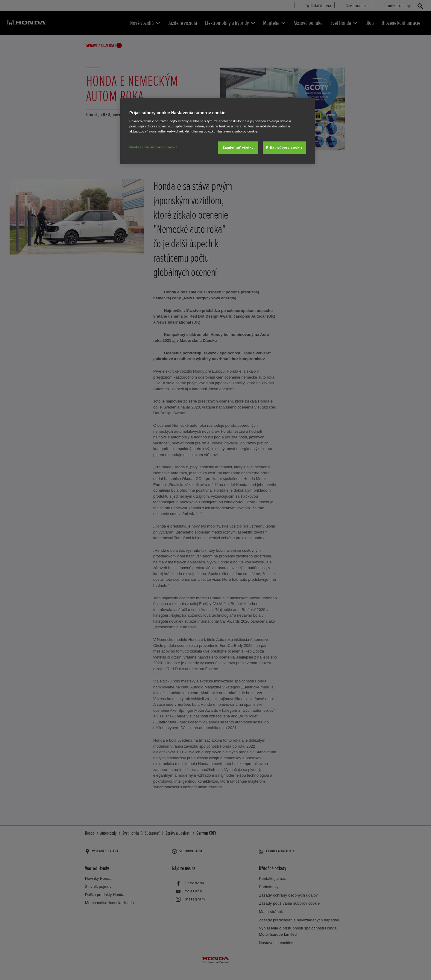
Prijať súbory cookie (284, 147)
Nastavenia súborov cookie (154, 147)
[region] (218, 131)
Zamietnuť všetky (238, 147)
